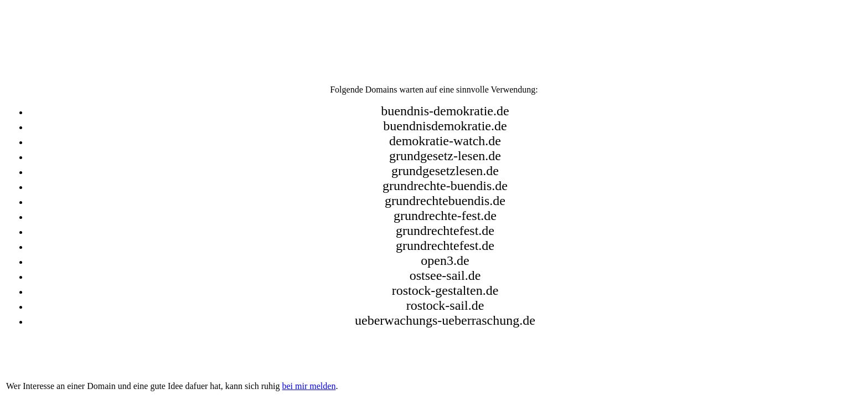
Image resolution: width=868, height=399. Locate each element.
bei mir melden (309, 386)
